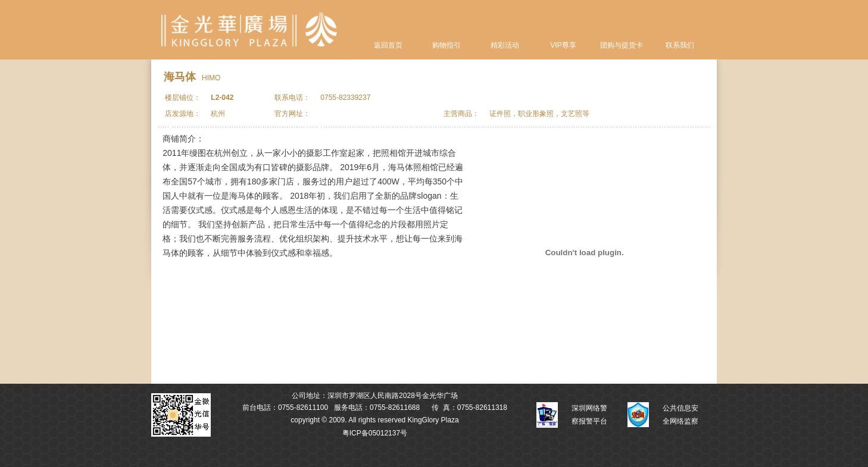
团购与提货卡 (622, 45)
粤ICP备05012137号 (375, 433)
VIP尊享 (563, 45)
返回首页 (388, 45)
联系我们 (680, 45)
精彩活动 (505, 45)
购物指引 (447, 45)
